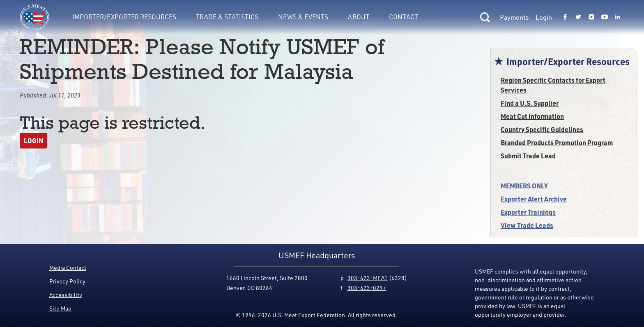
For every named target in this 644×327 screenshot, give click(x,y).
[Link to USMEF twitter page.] (578, 17)
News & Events (303, 17)
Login (544, 17)
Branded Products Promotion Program (557, 143)
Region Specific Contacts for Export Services (553, 85)
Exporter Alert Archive (534, 199)
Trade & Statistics (227, 17)
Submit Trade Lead (528, 156)
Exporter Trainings (528, 212)
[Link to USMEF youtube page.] (605, 17)
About (359, 17)
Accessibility (66, 295)
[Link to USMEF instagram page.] (591, 17)
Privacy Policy (67, 281)
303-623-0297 (367, 288)
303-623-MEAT (368, 278)
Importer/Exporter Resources (124, 17)
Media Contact (68, 268)
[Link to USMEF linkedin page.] (618, 17)
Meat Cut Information (532, 116)
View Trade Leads (527, 225)
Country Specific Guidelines (542, 129)
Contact (404, 17)
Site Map (60, 308)
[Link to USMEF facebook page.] (565, 17)
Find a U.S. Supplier (530, 103)
